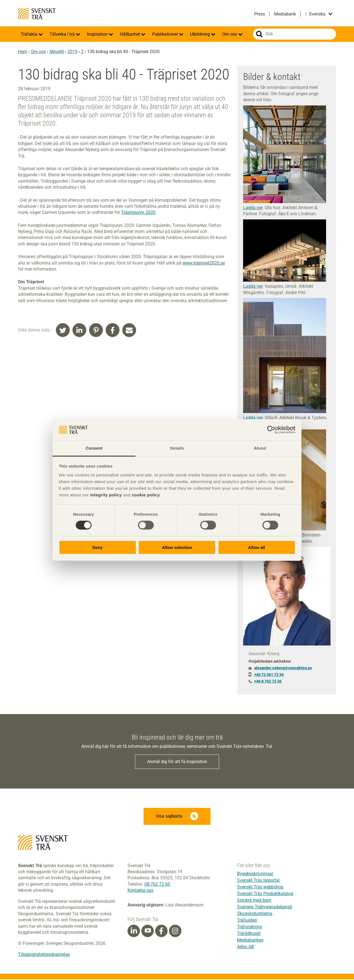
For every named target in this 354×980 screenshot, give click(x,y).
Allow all (257, 547)
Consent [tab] (94, 448)
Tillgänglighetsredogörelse (44, 955)
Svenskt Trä (37, 14)
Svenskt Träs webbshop (260, 888)
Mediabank (285, 14)
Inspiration (98, 34)
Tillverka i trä (63, 34)
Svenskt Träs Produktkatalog (265, 894)
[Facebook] (161, 932)
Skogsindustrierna (255, 914)
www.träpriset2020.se (204, 263)
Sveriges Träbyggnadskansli (265, 908)
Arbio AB (245, 947)
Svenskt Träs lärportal (258, 881)
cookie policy (146, 495)
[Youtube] (148, 932)
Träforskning (249, 928)
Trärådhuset (249, 934)
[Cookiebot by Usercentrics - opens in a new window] (271, 430)
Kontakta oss (140, 891)
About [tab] (260, 448)
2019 (72, 52)
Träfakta (30, 34)
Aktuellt (57, 52)
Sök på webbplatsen (259, 34)
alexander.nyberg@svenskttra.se (283, 668)
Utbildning (201, 34)
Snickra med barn (254, 901)
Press (260, 14)
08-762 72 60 (157, 885)
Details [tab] (177, 448)
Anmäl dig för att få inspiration (177, 762)
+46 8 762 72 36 (268, 681)
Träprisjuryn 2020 (138, 212)
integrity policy (106, 495)
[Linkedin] (134, 932)
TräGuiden (247, 921)
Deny (97, 547)
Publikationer (166, 34)
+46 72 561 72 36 (269, 675)
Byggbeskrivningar (255, 874)
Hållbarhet (130, 34)
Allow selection (177, 547)
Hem (23, 52)
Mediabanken (250, 941)
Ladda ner (253, 208)
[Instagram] (175, 932)
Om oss (230, 34)
